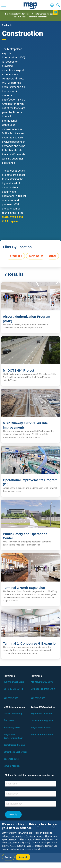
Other (53, 256)
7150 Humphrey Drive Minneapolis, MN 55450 (43, 685)
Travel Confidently (13, 714)
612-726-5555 (11, 698)
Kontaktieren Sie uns (14, 745)
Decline (8, 857)
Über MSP (9, 721)
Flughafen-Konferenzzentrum (13, 736)
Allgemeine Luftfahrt (41, 714)
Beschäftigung (11, 759)
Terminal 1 (15, 256)
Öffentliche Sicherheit (15, 752)
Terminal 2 (36, 256)
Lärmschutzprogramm (42, 721)
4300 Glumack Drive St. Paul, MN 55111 (14, 685)
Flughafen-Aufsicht (41, 728)
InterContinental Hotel (42, 734)
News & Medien (12, 766)
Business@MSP (12, 728)
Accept (23, 857)
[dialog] (31, 841)
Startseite (7, 25)
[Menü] (4, 5)
